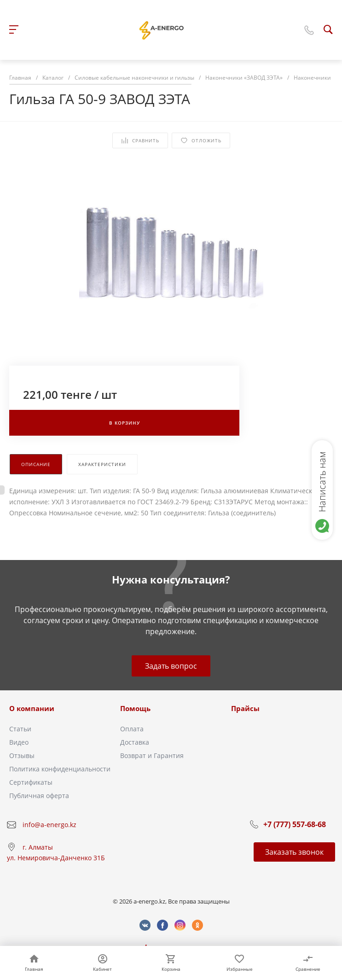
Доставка (135, 742)
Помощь (135, 708)
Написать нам (322, 482)
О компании (32, 708)
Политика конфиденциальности (60, 769)
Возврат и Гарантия (152, 755)
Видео (19, 742)
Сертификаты (31, 782)
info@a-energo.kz (49, 825)
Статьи (20, 729)
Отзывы (22, 755)
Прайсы (245, 708)
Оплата (132, 729)
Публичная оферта (39, 796)
